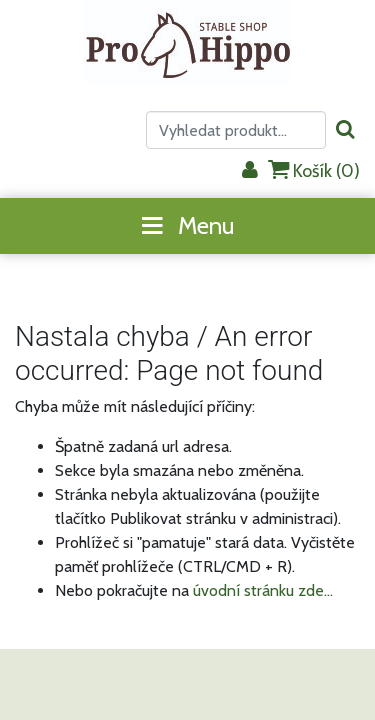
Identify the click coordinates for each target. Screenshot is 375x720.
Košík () (314, 170)
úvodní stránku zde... (263, 590)
